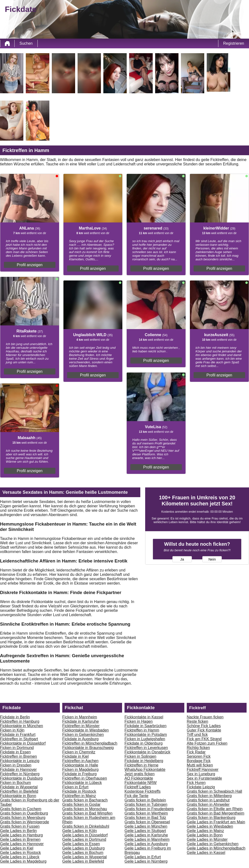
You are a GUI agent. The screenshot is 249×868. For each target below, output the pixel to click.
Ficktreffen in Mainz (79, 796)
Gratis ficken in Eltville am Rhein (215, 809)
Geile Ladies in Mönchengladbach (216, 848)
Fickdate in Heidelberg (144, 761)
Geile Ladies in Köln (80, 831)
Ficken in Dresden (16, 765)
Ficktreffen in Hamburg (20, 721)
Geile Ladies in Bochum (83, 853)
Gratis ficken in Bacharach (85, 800)
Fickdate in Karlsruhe (80, 721)
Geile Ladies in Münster (207, 839)
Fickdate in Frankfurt (18, 735)
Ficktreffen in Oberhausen (85, 778)
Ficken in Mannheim (80, 717)
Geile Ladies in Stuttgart (145, 831)
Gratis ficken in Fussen (20, 826)
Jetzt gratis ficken (140, 774)
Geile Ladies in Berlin (18, 831)
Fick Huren (196, 783)
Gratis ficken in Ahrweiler (208, 804)
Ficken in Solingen (140, 756)
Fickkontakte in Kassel (144, 717)
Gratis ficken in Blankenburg (211, 818)
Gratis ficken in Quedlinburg (24, 813)
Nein (212, 559)
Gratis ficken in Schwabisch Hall (214, 791)
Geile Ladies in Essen (81, 844)
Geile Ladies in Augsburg (146, 844)
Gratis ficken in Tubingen (146, 804)
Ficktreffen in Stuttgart (19, 739)
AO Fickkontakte (139, 778)
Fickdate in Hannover (18, 770)
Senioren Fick (199, 756)
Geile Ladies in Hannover (22, 844)
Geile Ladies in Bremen (20, 839)
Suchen (26, 43)
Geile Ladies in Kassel (206, 853)
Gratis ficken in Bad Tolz (145, 818)
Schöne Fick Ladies (204, 726)
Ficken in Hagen (139, 721)
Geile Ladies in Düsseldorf (85, 835)
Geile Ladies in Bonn (205, 835)
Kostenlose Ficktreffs (142, 791)
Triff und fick (197, 735)
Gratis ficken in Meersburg (23, 818)
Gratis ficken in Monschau (85, 809)
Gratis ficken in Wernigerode (25, 822)
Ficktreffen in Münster (81, 726)
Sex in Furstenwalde (204, 778)
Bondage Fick (199, 761)
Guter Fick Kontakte (204, 730)
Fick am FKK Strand (204, 739)
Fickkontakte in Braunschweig (88, 748)
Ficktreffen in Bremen (18, 756)
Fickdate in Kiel (76, 756)
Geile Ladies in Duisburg (83, 848)
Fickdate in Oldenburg (144, 743)
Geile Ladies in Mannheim (147, 839)
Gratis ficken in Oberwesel (147, 822)
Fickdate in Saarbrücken (146, 726)
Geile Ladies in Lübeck (20, 857)
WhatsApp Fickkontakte (145, 770)
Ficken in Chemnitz (79, 752)
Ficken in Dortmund (17, 748)
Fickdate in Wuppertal (19, 787)
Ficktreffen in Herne (141, 765)
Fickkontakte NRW (141, 783)
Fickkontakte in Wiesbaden (85, 730)
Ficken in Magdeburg (80, 770)
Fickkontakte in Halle (80, 765)
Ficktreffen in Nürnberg (20, 774)
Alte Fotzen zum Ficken (207, 743)
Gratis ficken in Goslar (81, 804)
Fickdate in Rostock (79, 791)
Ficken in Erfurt (75, 787)
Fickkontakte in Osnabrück (147, 752)
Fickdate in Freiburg (79, 774)
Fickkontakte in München (22, 726)
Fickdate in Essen (15, 752)
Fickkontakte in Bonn (18, 796)
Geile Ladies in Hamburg (21, 835)
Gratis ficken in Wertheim (146, 813)
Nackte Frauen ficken (205, 717)
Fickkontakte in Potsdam (146, 735)
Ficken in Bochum (15, 783)
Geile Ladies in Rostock (20, 853)
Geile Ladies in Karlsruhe (146, 835)
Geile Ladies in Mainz (205, 831)
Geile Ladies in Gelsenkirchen (213, 844)
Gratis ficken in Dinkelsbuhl (86, 826)
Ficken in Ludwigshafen (145, 739)
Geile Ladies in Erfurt (143, 857)
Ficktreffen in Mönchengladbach (90, 743)
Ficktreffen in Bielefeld (19, 791)
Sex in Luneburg (201, 774)
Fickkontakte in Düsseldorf (23, 743)
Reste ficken (197, 721)
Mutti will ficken (200, 765)
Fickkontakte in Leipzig (20, 761)
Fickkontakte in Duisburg (21, 778)
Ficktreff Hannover (203, 770)
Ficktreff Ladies (138, 787)
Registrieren (234, 43)
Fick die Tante (136, 796)
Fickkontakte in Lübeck (82, 783)
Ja (182, 559)
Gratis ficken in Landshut (208, 800)
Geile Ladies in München (146, 826)
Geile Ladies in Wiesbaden (210, 826)
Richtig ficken (198, 748)
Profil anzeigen (30, 265)
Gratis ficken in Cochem (21, 809)
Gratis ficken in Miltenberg (209, 796)
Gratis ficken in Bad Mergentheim (216, 813)
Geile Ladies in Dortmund (84, 839)
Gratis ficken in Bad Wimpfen (87, 813)
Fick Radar (196, 752)
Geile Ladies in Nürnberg (146, 861)
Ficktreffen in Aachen (80, 761)
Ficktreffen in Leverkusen (146, 748)
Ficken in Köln (12, 730)
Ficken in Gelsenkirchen (83, 735)
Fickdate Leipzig (201, 787)
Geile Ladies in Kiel (17, 848)
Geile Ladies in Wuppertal (84, 857)
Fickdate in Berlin (15, 717)
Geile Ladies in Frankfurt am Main (216, 822)
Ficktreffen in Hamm (142, 730)
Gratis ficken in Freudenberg (149, 809)
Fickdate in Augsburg (80, 739)
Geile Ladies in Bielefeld (83, 861)
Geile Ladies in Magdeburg (23, 861)
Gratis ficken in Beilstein (145, 800)
